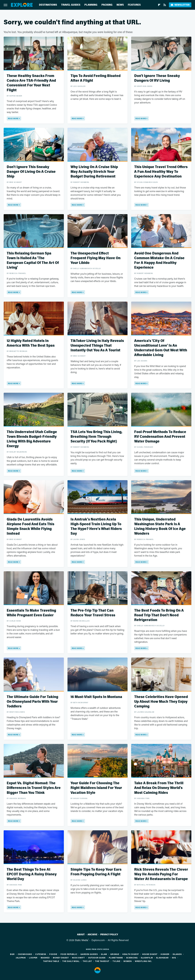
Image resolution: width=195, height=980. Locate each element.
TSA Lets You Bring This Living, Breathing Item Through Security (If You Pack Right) (96, 437)
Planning (91, 5)
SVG (174, 958)
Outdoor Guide (97, 958)
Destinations (48, 5)
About (81, 935)
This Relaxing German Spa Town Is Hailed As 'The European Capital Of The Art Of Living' (33, 260)
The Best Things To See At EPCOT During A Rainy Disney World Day (32, 874)
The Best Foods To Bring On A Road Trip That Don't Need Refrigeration (159, 615)
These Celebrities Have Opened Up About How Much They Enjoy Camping (161, 702)
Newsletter (180, 5)
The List (87, 961)
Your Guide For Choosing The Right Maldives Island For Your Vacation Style (96, 788)
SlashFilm (147, 958)
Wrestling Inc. (143, 961)
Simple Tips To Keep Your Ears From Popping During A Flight (96, 872)
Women (128, 961)
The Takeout (102, 961)
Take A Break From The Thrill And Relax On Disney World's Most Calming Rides (159, 788)
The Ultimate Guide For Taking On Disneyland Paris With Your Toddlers (32, 702)
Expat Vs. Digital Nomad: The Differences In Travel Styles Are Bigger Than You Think (34, 788)
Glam (104, 954)
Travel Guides (71, 5)
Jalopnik (21, 958)
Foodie (53, 954)
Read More (13, 118)
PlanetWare (116, 958)
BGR (12, 954)
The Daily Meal (71, 961)
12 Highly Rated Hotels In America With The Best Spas (31, 343)
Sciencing (132, 958)
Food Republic (69, 954)
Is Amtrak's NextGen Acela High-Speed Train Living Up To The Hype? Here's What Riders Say (96, 527)
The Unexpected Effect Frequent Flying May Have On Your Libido (96, 258)
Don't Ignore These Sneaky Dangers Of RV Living (157, 78)
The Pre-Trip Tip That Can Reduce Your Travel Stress (93, 613)
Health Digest (131, 954)
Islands (177, 954)
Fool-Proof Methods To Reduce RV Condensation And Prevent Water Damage (160, 437)
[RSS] (165, 5)
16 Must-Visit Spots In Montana (96, 697)
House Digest (150, 954)
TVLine (116, 961)
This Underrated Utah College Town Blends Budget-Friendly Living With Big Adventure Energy (32, 439)
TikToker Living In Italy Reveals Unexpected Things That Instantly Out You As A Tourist (97, 346)
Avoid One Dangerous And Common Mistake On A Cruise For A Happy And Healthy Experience (159, 260)
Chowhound (25, 954)
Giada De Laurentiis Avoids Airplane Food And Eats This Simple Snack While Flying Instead (30, 527)
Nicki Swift (78, 958)
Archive (92, 935)
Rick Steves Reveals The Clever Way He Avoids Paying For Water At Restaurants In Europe (161, 874)
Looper (33, 958)
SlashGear (162, 958)
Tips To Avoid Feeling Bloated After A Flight (96, 78)
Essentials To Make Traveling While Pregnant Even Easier (31, 613)
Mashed (45, 958)
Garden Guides (89, 954)
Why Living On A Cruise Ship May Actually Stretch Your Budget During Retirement (94, 172)
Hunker (165, 954)
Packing (107, 5)
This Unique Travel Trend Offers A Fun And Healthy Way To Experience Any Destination (161, 172)
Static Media (81, 940)
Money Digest (61, 958)
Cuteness (41, 954)
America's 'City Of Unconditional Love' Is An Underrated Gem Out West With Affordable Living (161, 348)
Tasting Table (51, 961)
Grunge (115, 954)
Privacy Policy (109, 935)
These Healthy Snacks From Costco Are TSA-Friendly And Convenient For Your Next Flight (31, 83)
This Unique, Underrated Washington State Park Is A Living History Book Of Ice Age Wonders (160, 527)
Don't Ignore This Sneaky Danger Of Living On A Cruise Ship (31, 172)
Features (134, 5)
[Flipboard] (159, 5)
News (120, 5)
